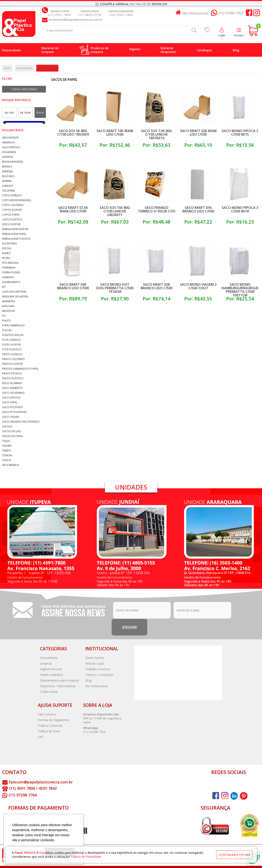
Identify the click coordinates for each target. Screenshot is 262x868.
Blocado (8, 176)
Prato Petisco (12, 374)
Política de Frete (49, 731)
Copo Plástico (12, 219)
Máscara (8, 306)
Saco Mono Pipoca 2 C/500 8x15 (240, 133)
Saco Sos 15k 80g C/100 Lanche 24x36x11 (115, 211)
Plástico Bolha (13, 335)
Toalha (7, 455)
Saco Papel (10, 402)
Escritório (10, 244)
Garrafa (8, 277)
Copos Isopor (12, 210)
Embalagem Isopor (15, 229)
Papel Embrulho (13, 325)
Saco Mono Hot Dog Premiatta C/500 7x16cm (115, 288)
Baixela (7, 167)
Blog (88, 680)
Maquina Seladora (15, 296)
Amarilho (9, 142)
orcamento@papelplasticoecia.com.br (75, 19)
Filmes (6, 253)
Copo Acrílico (12, 195)
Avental (8, 157)
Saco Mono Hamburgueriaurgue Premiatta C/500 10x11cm (240, 290)
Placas (7, 330)
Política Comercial (50, 726)
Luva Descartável (14, 292)
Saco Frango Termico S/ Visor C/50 (157, 209)
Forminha (9, 268)
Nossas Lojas (95, 663)
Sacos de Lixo (12, 431)
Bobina (7, 181)
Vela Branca (11, 465)
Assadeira (9, 152)
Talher (7, 446)
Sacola (7, 426)
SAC (41, 737)
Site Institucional (96, 686)
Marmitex (9, 301)
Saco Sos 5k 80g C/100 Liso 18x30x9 (73, 133)
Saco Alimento (12, 388)
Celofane (8, 191)
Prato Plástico (13, 378)
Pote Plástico (12, 349)
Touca (6, 460)
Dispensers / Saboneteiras (58, 686)
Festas (7, 248)
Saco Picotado (13, 407)
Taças (6, 441)
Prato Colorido (13, 359)
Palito (6, 321)
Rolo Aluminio (12, 383)
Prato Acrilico (12, 354)
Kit (4, 287)
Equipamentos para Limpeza (59, 680)
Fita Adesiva (10, 263)
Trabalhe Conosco (98, 669)
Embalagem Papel (14, 234)
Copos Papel (11, 215)
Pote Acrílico (11, 340)
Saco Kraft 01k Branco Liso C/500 (198, 209)
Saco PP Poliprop (14, 412)
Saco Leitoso (11, 398)
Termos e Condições (99, 675)
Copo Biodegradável (17, 200)
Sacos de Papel (13, 436)
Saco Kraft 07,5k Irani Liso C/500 (73, 209)
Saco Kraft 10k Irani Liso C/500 (115, 133)
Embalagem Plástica (16, 239)
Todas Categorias (24, 89)
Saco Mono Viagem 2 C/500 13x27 (198, 286)
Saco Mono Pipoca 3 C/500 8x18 (240, 209)
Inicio (7, 68)
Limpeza (46, 663)
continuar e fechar (234, 855)
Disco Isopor (11, 224)
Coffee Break (49, 692)
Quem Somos (95, 658)
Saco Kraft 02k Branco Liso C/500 (157, 286)
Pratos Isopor (12, 364)
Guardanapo (11, 282)
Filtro (6, 258)
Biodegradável (13, 162)
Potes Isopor (12, 345)
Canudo (8, 186)
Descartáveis (13, 130)
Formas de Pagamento (54, 720)
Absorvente (10, 138)
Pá (4, 316)
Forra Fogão (11, 272)
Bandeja (8, 171)
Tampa (6, 451)
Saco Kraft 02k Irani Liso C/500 (198, 133)
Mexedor (8, 311)
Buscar (40, 113)
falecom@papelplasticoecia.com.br (41, 782)
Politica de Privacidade (86, 857)
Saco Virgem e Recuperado (21, 422)
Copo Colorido (13, 205)
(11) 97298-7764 (94, 732)
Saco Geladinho (13, 393)
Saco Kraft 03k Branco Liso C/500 (73, 286)
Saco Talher (11, 417)
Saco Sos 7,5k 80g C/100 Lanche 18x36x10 (156, 134)
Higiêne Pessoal (51, 669)
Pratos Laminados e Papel (20, 369)
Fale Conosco (47, 714)
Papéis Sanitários (52, 675)
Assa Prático (11, 147)
